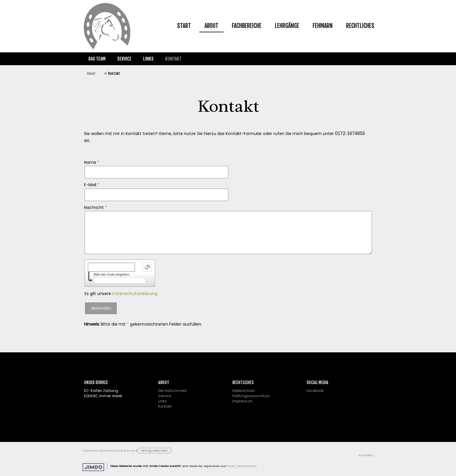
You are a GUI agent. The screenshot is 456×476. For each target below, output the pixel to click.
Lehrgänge (287, 26)
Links (148, 59)
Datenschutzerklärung (135, 294)
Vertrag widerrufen (155, 451)
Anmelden (366, 455)
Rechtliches (360, 26)
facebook (315, 391)
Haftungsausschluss (251, 396)
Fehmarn (323, 26)
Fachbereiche (247, 26)
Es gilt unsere (121, 294)
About (211, 26)
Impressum (243, 401)
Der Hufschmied (172, 391)
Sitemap (129, 451)
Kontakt (173, 59)
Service (124, 59)
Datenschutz (244, 391)
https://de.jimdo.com (242, 466)
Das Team (97, 59)
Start (184, 26)
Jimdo (93, 467)
